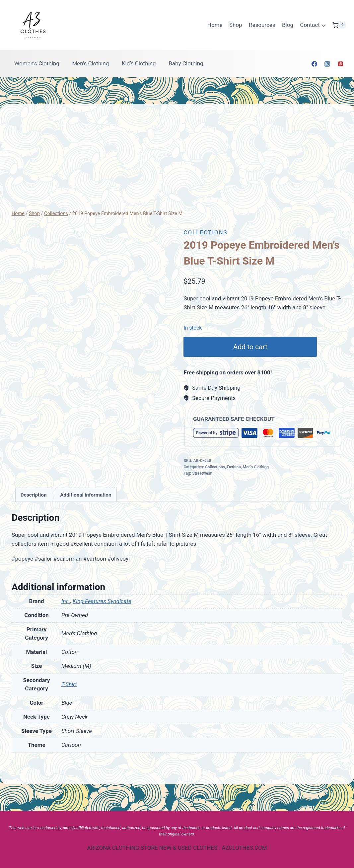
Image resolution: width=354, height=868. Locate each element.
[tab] (34, 495)
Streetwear (202, 473)
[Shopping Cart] (339, 25)
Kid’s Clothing (139, 63)
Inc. (66, 601)
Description (34, 495)
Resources (262, 25)
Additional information (86, 495)
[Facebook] (315, 64)
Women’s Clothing (37, 63)
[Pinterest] (340, 64)
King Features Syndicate (102, 601)
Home (215, 25)
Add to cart (251, 347)
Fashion (234, 467)
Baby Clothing (186, 63)
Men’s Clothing (90, 63)
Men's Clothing (256, 467)
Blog (288, 25)
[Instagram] (327, 64)
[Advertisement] (177, 160)
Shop (236, 25)
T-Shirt (69, 684)
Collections (205, 232)
